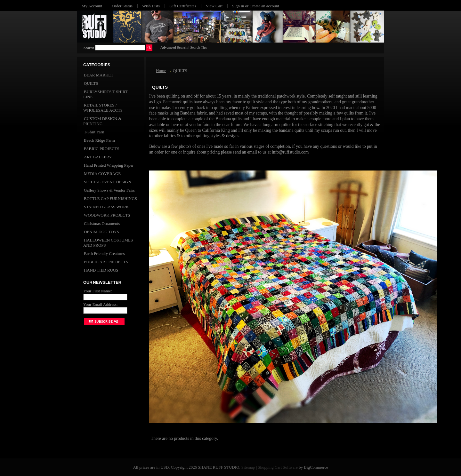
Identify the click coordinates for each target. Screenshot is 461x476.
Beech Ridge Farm (99, 140)
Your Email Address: (101, 304)
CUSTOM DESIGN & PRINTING (102, 121)
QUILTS (91, 83)
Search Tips (199, 47)
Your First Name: (98, 291)
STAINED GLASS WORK (106, 207)
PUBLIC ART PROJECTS (106, 262)
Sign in (238, 6)
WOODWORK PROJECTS (107, 215)
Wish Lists (151, 6)
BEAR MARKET (99, 75)
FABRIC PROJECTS (102, 149)
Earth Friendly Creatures (104, 254)
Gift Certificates (183, 6)
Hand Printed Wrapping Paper (109, 165)
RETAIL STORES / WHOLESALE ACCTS (103, 108)
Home (161, 71)
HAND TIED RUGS (101, 270)
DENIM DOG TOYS (101, 232)
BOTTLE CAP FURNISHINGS (110, 198)
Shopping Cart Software (278, 467)
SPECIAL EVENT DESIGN (108, 182)
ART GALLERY (98, 157)
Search (89, 48)
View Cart (214, 6)
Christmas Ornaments (102, 223)
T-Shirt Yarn (94, 132)
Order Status (122, 6)
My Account (92, 6)
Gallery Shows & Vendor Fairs (109, 190)
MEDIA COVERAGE (102, 174)
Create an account (264, 6)
